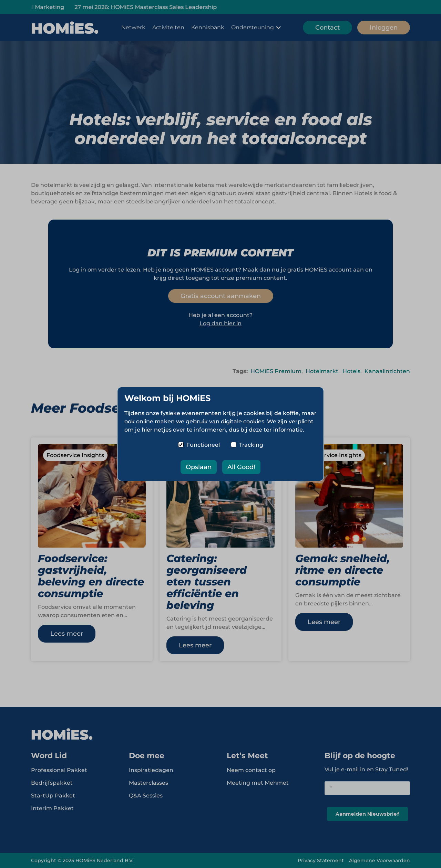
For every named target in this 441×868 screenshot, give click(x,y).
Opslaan (199, 467)
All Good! (241, 467)
